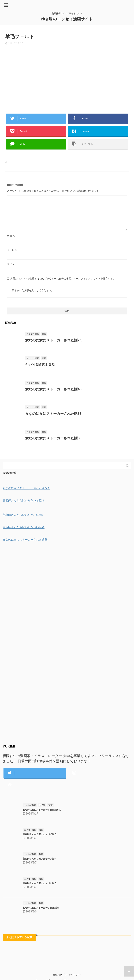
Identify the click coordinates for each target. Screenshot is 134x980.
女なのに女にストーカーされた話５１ (42, 810)
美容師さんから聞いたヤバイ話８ (40, 834)
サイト (11, 264)
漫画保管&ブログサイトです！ (67, 975)
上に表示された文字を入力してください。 (30, 290)
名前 (11, 236)
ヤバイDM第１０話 (40, 365)
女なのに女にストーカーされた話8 (52, 438)
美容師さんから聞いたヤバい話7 (39, 859)
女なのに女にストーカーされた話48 (41, 908)
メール (12, 250)
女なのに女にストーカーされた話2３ (54, 340)
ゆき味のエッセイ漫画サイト (67, 19)
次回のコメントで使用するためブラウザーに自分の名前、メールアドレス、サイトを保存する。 (63, 279)
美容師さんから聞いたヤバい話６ (40, 883)
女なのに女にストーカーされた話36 (53, 414)
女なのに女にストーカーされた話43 (53, 389)
